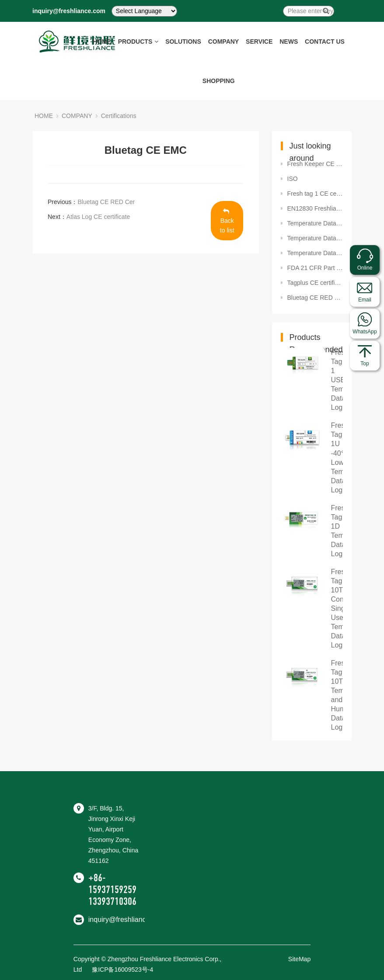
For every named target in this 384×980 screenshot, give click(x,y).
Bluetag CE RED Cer (106, 202)
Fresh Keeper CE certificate (315, 164)
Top (365, 364)
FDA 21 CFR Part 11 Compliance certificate (315, 268)
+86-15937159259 (112, 884)
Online (365, 268)
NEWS (289, 42)
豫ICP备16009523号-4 (122, 970)
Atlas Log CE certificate (98, 217)
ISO (293, 179)
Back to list (227, 221)
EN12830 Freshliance (315, 208)
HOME (102, 42)
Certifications (119, 116)
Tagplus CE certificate (315, 283)
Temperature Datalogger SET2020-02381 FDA (315, 238)
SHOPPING (219, 81)
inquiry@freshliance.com (69, 11)
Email (365, 300)
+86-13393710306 (126, 895)
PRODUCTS (138, 42)
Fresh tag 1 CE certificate (315, 194)
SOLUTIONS (183, 42)
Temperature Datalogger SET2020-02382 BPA (315, 253)
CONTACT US (325, 42)
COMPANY (224, 42)
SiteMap (299, 959)
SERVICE (259, 42)
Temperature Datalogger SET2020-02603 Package (315, 223)
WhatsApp (365, 332)
